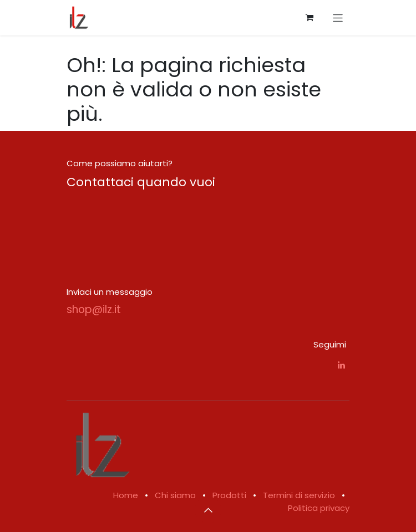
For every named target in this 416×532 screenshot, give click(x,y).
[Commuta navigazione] (338, 17)
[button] (208, 510)
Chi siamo (175, 495)
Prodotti (229, 495)
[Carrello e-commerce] (310, 18)
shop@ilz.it (94, 310)
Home (126, 495)
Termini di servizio (299, 495)
